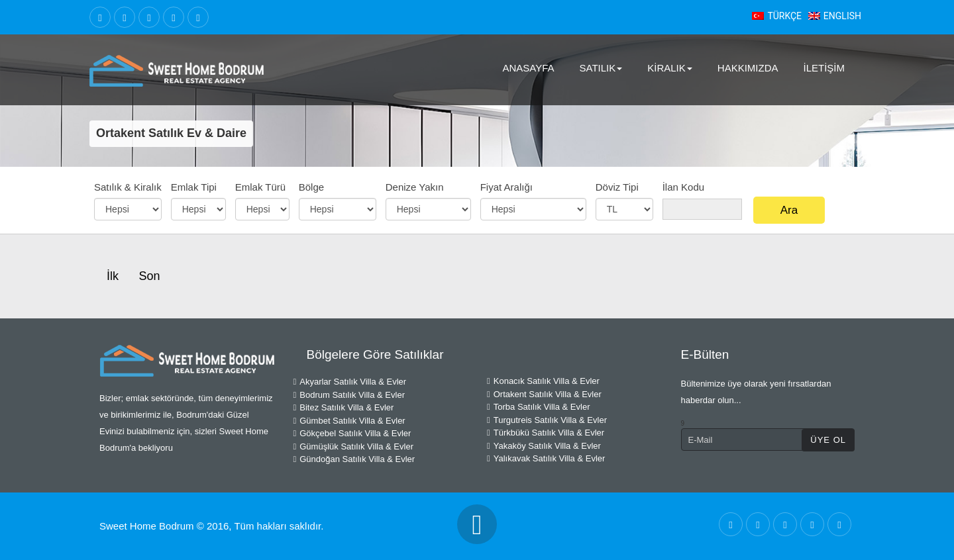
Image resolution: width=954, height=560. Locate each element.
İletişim (824, 68)
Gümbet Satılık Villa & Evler (349, 421)
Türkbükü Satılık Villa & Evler (546, 433)
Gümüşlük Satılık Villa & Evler (353, 446)
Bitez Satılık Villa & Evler (344, 407)
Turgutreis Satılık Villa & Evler (547, 420)
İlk (113, 276)
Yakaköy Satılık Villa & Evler (544, 446)
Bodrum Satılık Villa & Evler (349, 395)
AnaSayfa (528, 68)
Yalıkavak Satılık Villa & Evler (546, 458)
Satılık (601, 68)
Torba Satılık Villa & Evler (538, 407)
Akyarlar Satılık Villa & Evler (350, 382)
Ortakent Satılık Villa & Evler (544, 394)
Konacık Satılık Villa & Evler (543, 381)
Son (149, 276)
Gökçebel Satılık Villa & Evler (352, 433)
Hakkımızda (748, 68)
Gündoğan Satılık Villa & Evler (354, 459)
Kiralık (670, 68)
